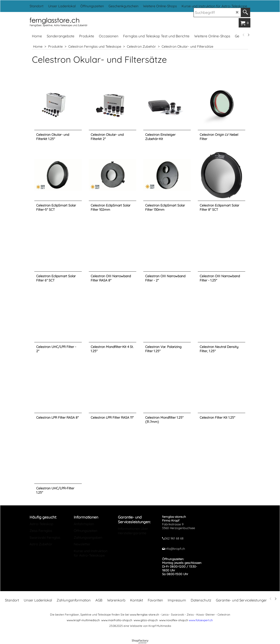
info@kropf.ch (175, 549)
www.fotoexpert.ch (201, 620)
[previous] (244, 35)
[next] (248, 35)
